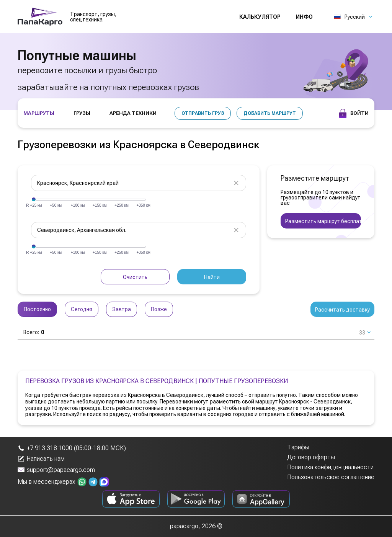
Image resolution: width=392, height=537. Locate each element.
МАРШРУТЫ (39, 113)
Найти (212, 277)
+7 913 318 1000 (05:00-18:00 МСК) (72, 448)
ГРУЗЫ (82, 113)
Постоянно (37, 309)
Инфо (304, 17)
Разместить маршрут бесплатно (323, 221)
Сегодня (82, 309)
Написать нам (41, 459)
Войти (354, 113)
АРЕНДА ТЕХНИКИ (133, 113)
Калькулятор (260, 17)
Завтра (122, 309)
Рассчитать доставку (342, 310)
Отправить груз (203, 113)
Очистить (135, 277)
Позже (159, 309)
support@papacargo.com (56, 470)
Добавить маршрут (270, 113)
